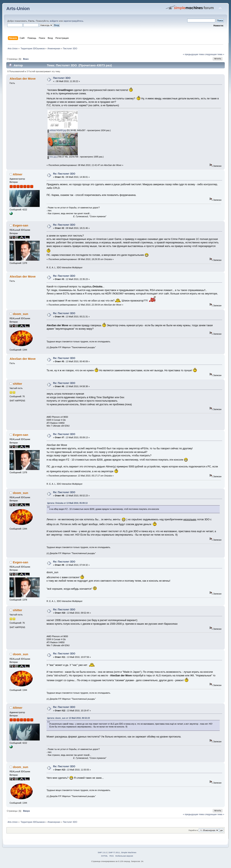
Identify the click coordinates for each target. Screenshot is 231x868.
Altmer (18, 174)
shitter (18, 384)
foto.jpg (52, 157)
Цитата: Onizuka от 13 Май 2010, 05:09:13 (67, 503)
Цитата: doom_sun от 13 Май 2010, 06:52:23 (68, 718)
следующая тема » (214, 54)
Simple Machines (129, 852)
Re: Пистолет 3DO (64, 174)
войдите (54, 21)
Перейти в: (193, 830)
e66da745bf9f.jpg (57, 130)
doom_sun (21, 314)
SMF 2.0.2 (102, 852)
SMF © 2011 (114, 852)
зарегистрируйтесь (73, 21)
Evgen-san (21, 225)
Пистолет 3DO (62, 78)
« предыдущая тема (193, 54)
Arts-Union (18, 9)
